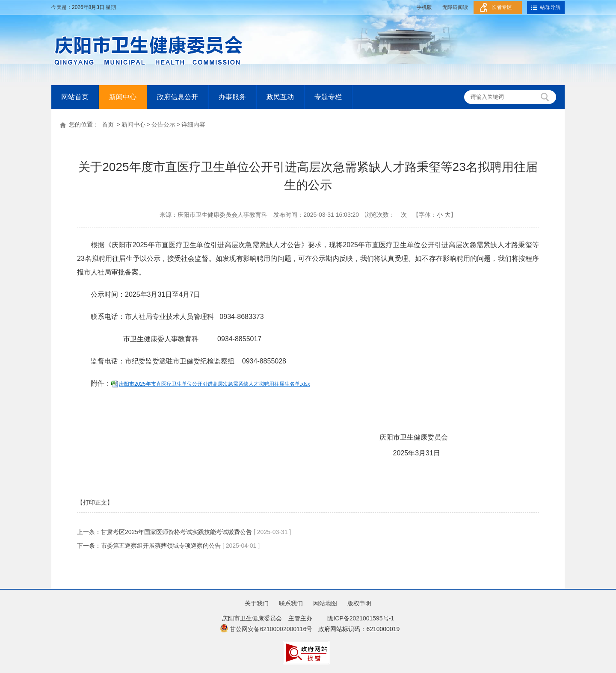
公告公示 (163, 124)
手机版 (424, 7)
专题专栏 (328, 97)
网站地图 (325, 603)
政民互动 (280, 97)
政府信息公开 (178, 97)
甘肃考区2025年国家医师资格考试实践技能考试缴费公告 (176, 532)
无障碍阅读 (455, 7)
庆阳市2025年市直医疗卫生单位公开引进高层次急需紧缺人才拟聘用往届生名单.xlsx (215, 384)
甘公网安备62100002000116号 (266, 629)
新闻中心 (123, 97)
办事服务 (232, 97)
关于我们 (257, 603)
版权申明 (359, 603)
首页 (108, 124)
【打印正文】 (95, 502)
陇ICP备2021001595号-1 (359, 618)
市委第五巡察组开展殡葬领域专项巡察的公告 (161, 546)
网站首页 (75, 97)
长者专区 (502, 7)
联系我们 (291, 603)
